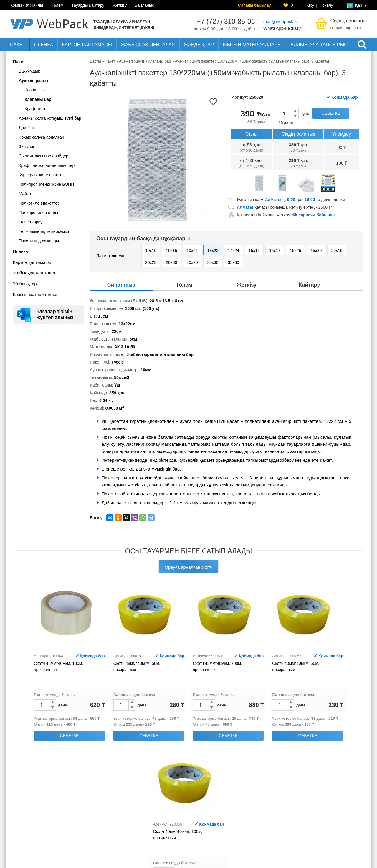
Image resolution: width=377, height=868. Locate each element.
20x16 (337, 251)
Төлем (57, 5)
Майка (25, 194)
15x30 (316, 251)
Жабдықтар (199, 45)
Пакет (18, 45)
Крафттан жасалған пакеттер (47, 165)
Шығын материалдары (252, 45)
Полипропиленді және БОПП (46, 184)
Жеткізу (119, 5)
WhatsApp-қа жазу (282, 28)
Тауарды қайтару (88, 5)
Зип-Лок (26, 147)
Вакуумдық (29, 71)
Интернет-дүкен (258, 819)
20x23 (151, 262)
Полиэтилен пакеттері (40, 203)
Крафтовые (35, 109)
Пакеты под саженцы (39, 241)
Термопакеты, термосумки (44, 231)
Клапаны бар (38, 99)
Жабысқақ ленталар (148, 45)
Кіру (310, 5)
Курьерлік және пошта (40, 175)
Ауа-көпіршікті (33, 80)
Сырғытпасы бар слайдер (43, 156)
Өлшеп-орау (30, 222)
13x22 (213, 251)
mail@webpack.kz (281, 21)
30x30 (213, 262)
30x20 (192, 262)
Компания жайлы (27, 5)
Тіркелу (326, 5)
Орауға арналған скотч (188, 567)
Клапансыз (35, 90)
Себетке (331, 113)
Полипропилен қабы (38, 213)
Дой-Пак (27, 128)
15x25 (295, 251)
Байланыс (144, 5)
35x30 (234, 262)
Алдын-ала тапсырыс (319, 45)
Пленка (44, 45)
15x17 (275, 251)
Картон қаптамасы (87, 45)
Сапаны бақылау (254, 5)
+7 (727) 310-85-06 (226, 22)
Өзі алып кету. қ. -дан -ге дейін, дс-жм (291, 200)
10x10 (151, 251)
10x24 (192, 251)
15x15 (254, 251)
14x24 (234, 251)
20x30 (171, 262)
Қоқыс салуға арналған (41, 137)
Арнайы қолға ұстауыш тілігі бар (50, 118)
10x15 (171, 251)
